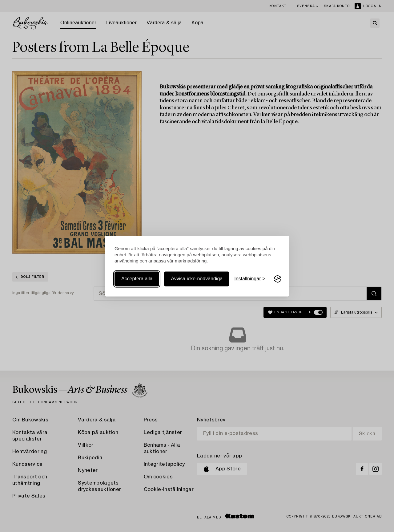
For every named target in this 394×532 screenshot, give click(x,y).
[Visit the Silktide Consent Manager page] (278, 279)
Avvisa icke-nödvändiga (197, 279)
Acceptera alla (137, 279)
